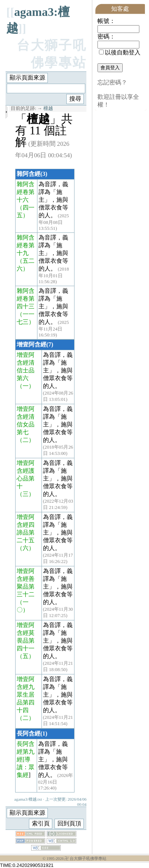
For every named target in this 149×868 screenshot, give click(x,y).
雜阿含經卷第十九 (26, 245)
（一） (26, 386)
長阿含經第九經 (26, 752)
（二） (26, 440)
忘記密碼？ (112, 82)
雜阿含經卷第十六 (26, 192)
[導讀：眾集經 (26, 767)
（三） (26, 494)
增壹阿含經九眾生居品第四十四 (26, 695)
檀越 (48, 108)
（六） (26, 548)
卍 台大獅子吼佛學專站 (85, 859)
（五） (26, 656)
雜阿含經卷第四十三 (26, 299)
